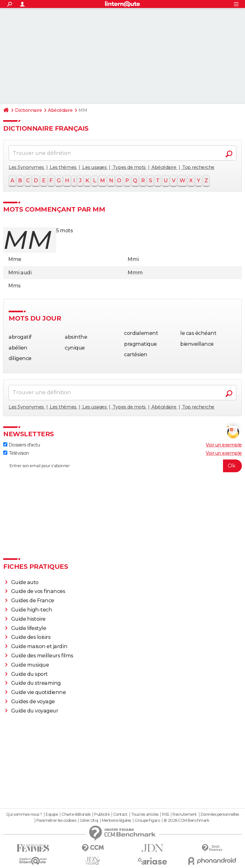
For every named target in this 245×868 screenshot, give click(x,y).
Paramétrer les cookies (56, 821)
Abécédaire (60, 110)
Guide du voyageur (35, 711)
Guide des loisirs (31, 637)
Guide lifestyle (29, 628)
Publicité (102, 814)
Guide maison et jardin (39, 646)
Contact (120, 814)
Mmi (133, 259)
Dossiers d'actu (22, 445)
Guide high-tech (32, 610)
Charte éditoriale (76, 814)
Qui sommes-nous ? (24, 814)
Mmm (135, 273)
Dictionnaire (28, 110)
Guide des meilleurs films (42, 656)
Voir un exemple (224, 445)
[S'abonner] (122, 466)
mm (27, 240)
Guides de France (33, 600)
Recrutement (185, 814)
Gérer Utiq (89, 821)
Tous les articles (145, 814)
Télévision (16, 453)
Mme (15, 259)
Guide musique (30, 665)
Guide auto (25, 582)
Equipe (52, 814)
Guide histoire (28, 619)
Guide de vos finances (38, 591)
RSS (166, 814)
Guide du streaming (36, 683)
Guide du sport (30, 674)
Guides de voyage (33, 702)
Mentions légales (116, 821)
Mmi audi (20, 273)
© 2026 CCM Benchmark (186, 821)
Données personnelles (220, 814)
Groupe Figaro (147, 821)
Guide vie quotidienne (39, 692)
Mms (15, 286)
